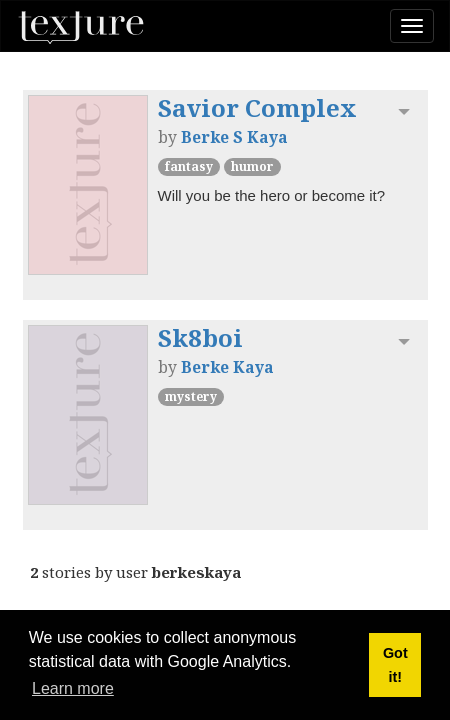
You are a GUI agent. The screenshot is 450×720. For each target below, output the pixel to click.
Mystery (191, 396)
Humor (252, 166)
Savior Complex (257, 107)
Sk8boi (200, 337)
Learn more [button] (73, 688)
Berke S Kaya (234, 137)
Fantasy (189, 166)
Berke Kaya (227, 367)
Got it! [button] (395, 665)
